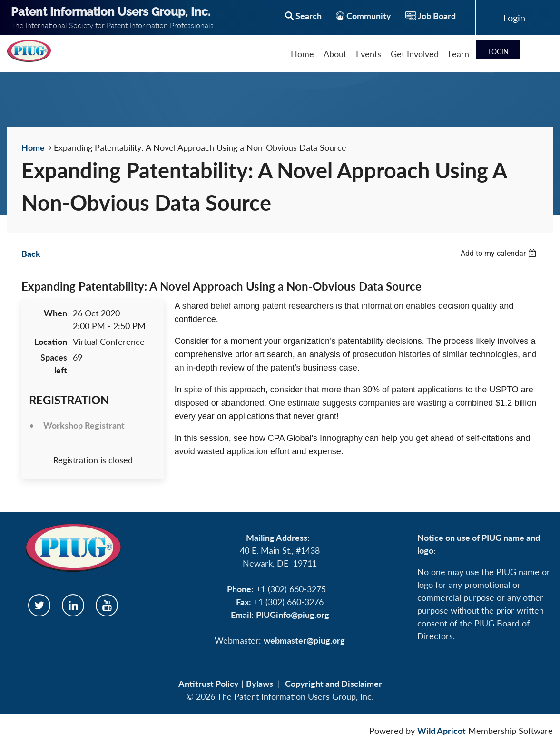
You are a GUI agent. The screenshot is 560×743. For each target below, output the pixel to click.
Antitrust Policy (209, 684)
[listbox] (500, 253)
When (55, 313)
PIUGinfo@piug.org (293, 615)
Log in (514, 18)
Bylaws (260, 684)
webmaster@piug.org (304, 640)
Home (33, 147)
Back (31, 254)
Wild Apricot (442, 731)
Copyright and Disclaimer (334, 684)
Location (51, 342)
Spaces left (54, 364)
